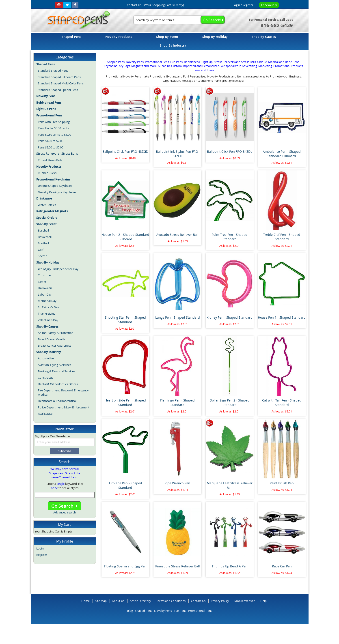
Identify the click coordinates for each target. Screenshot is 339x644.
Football (43, 243)
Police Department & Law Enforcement (64, 407)
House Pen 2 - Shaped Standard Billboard (125, 237)
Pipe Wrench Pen (177, 483)
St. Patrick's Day (48, 307)
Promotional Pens (200, 611)
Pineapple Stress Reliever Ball (178, 566)
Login (236, 5)
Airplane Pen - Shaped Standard (125, 485)
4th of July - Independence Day (58, 269)
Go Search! (65, 506)
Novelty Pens (163, 611)
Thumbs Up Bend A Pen (230, 566)
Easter (42, 282)
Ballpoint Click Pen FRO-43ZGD (125, 151)
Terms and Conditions (171, 601)
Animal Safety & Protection (56, 333)
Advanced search (65, 512)
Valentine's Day (48, 320)
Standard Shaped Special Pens (58, 90)
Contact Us (198, 601)
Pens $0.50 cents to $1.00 (54, 135)
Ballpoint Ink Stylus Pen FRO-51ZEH (178, 154)
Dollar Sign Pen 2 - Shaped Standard (230, 402)
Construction (47, 378)
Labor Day (45, 294)
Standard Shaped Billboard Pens (59, 77)
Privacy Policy (220, 601)
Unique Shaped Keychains (55, 186)
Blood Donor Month (51, 339)
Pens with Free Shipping (54, 122)
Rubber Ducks (47, 173)
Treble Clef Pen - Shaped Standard (282, 237)
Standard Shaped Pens (53, 71)
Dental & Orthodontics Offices (58, 384)
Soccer (42, 256)
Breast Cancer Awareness (55, 346)
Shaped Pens (144, 611)
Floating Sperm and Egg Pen (125, 566)
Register (248, 5)
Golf (41, 250)
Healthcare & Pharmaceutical (57, 401)
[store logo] (77, 20)
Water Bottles (47, 205)
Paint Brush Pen (282, 483)
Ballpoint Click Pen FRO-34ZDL (230, 151)
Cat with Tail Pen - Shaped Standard (282, 402)
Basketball (45, 237)
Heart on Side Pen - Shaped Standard (125, 402)
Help (263, 601)
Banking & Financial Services (56, 371)
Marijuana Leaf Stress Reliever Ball (230, 485)
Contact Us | (135, 5)
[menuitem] (71, 37)
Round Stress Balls (50, 160)
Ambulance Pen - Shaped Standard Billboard (282, 154)
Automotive (46, 358)
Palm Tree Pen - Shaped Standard (230, 237)
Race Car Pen (282, 566)
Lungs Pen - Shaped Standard (178, 317)
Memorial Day (47, 301)
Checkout (269, 5)
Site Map (101, 601)
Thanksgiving (47, 313)
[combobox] (179, 20)
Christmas (45, 275)
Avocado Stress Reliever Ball (177, 235)
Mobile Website (245, 601)
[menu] (170, 42)
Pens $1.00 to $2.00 (51, 141)
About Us (118, 601)
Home (85, 601)
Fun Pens (180, 611)
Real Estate (45, 414)
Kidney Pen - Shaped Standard (230, 317)
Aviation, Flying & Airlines (54, 365)
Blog (130, 611)
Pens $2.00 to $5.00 (51, 147)
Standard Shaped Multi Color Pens (61, 83)
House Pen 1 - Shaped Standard (282, 317)
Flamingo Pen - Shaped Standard (177, 402)
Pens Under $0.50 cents (53, 128)
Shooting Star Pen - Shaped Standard (125, 320)
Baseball (43, 230)
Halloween (45, 288)
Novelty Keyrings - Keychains (57, 192)
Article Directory (140, 601)
